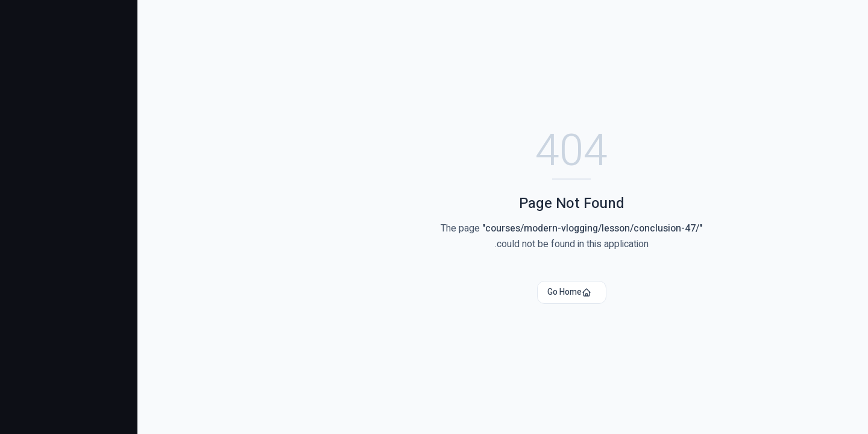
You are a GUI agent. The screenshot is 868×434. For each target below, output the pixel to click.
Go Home (432, 292)
